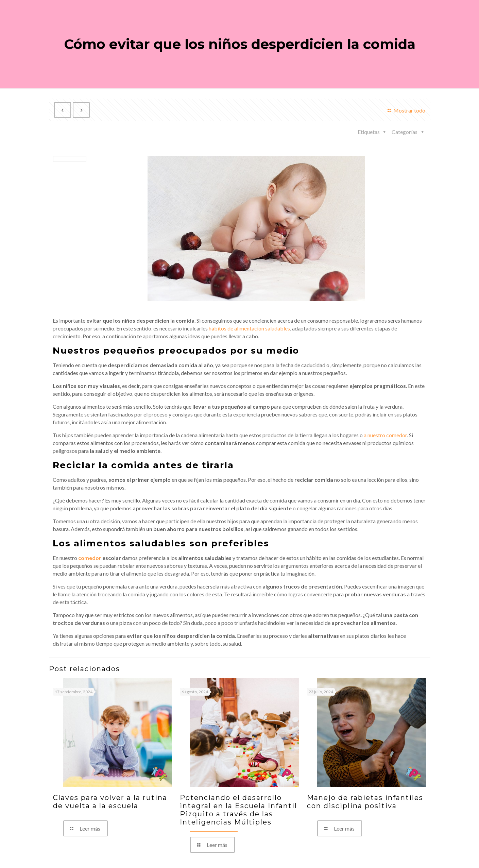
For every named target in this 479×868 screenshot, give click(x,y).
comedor (90, 558)
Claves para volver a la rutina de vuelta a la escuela (110, 802)
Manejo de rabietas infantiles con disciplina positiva (365, 802)
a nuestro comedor (385, 435)
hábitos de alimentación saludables (249, 328)
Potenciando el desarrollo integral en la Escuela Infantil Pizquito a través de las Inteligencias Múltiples (238, 810)
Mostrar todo (405, 110)
